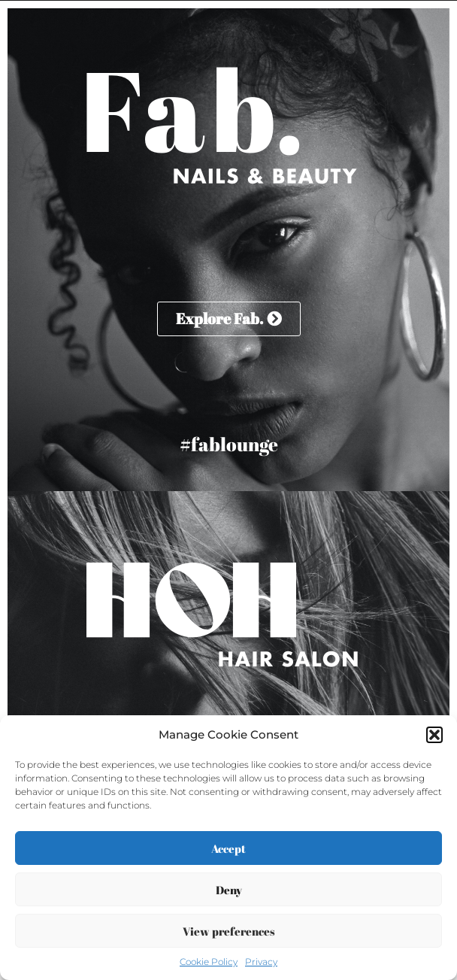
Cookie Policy (209, 962)
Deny (229, 890)
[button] (434, 735)
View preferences (229, 931)
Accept (228, 848)
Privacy (261, 962)
